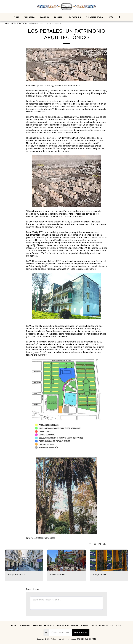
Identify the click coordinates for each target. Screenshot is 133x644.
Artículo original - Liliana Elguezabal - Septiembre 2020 (53, 85)
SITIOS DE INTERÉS (18, 23)
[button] (59, 17)
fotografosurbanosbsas (43, 538)
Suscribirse (80, 632)
